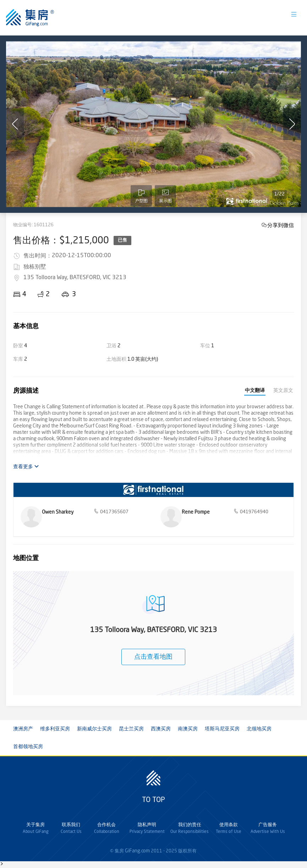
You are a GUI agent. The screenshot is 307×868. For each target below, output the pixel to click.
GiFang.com (137, 851)
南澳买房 (188, 729)
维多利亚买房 (55, 729)
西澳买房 (161, 729)
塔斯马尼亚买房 (222, 729)
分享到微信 (281, 225)
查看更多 (26, 467)
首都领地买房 (28, 747)
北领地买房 (259, 729)
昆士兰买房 (131, 729)
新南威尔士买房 (94, 729)
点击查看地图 (153, 657)
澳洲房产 (23, 729)
